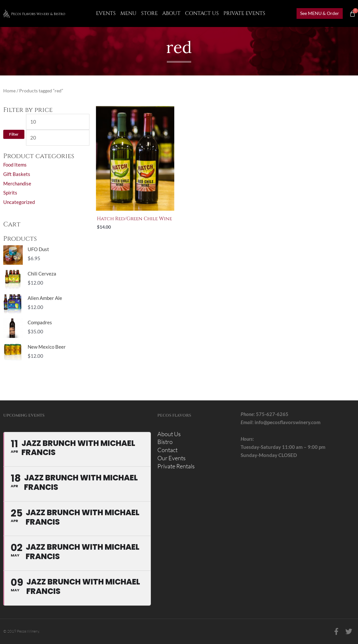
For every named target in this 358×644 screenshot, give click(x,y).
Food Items (15, 165)
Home (9, 91)
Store (149, 13)
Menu (128, 13)
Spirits (10, 193)
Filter (14, 134)
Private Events (244, 13)
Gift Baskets (17, 174)
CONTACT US (202, 13)
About (171, 13)
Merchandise (17, 183)
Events (106, 13)
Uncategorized (19, 202)
